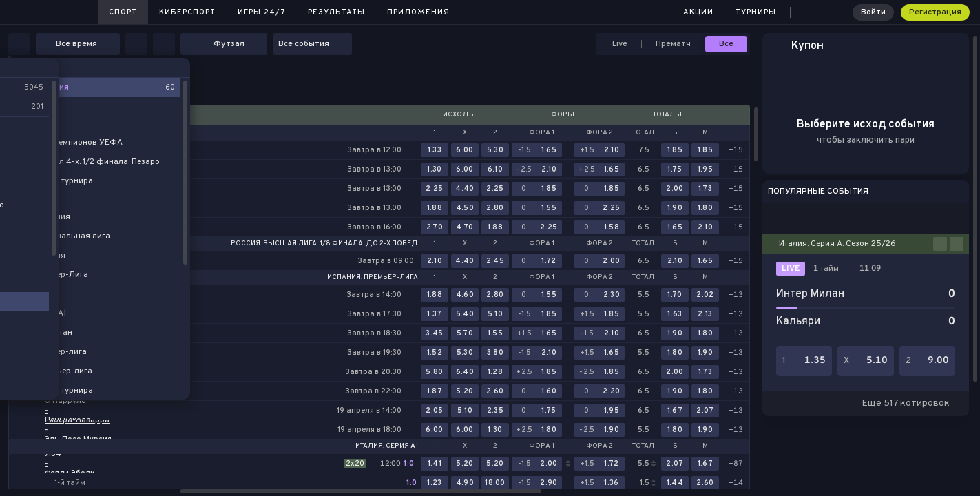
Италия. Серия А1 (387, 446)
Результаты (336, 12)
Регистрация (935, 12)
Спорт (123, 12)
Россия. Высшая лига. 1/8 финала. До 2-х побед (324, 244)
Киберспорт (187, 12)
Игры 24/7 (262, 12)
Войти (873, 12)
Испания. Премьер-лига (373, 278)
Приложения (418, 12)
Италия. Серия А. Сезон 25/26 (837, 244)
